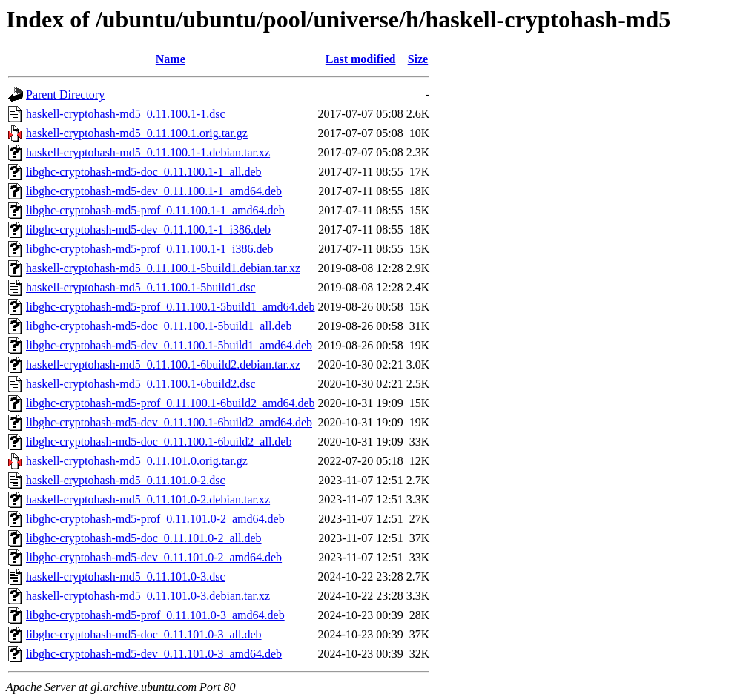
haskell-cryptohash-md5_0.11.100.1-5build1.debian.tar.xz (163, 268)
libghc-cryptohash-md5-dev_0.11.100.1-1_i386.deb (148, 230)
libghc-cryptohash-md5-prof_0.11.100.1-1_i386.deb (150, 249)
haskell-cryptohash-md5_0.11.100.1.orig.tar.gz (137, 133)
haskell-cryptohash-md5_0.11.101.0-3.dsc (126, 577)
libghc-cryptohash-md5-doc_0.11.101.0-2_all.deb (144, 538)
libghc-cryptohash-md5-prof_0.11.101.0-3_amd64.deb (155, 615)
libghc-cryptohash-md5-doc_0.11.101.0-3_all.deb (144, 634)
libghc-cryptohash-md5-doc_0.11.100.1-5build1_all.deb (159, 326)
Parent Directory (65, 95)
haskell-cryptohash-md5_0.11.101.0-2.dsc (126, 480)
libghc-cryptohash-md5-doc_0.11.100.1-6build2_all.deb (159, 442)
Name (171, 59)
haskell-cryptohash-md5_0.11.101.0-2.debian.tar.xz (148, 499)
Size (418, 59)
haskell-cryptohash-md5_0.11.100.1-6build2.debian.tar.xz (163, 364)
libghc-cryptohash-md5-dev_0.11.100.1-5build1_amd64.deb (169, 345)
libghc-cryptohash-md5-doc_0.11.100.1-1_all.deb (144, 172)
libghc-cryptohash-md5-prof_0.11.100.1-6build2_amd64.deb (171, 403)
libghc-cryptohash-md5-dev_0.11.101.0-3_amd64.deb (154, 654)
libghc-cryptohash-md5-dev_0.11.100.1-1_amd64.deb (154, 191)
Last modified (361, 59)
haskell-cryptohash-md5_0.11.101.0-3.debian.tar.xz (148, 596)
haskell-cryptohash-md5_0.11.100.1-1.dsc (126, 114)
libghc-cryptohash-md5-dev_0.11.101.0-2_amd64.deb (154, 557)
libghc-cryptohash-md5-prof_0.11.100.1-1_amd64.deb (155, 210)
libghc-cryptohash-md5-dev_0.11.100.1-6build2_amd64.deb (169, 422)
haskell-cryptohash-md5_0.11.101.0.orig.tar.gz (137, 461)
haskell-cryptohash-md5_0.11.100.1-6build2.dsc (141, 384)
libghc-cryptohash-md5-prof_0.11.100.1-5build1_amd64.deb (171, 307)
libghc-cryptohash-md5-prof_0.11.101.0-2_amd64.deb (155, 519)
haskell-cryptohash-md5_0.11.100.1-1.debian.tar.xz (148, 152)
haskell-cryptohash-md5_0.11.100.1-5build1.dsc (141, 287)
